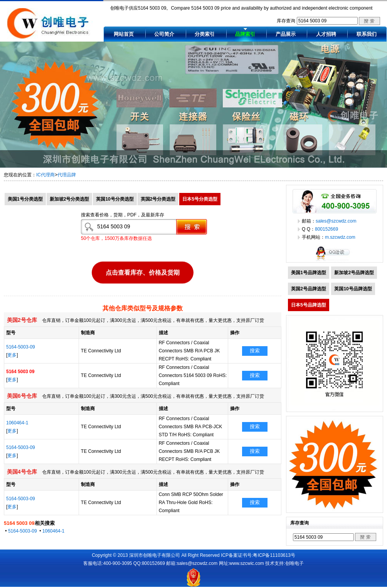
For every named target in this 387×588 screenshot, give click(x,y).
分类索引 (205, 34)
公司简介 (164, 34)
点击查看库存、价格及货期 (143, 272)
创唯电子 (294, 563)
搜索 (255, 351)
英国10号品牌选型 (353, 289)
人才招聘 (326, 34)
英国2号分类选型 (158, 199)
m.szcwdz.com (340, 237)
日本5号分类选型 (200, 199)
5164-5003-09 (21, 347)
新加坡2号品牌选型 (354, 273)
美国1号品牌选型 (309, 273)
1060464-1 (17, 423)
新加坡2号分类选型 (70, 199)
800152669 (326, 229)
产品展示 (286, 34)
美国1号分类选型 (25, 199)
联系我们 (367, 34)
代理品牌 (67, 175)
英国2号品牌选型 (309, 289)
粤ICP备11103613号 (274, 555)
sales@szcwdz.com (336, 221)
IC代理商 (45, 175)
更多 (12, 355)
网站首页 (124, 34)
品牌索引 (245, 34)
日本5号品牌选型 (309, 305)
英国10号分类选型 (115, 199)
